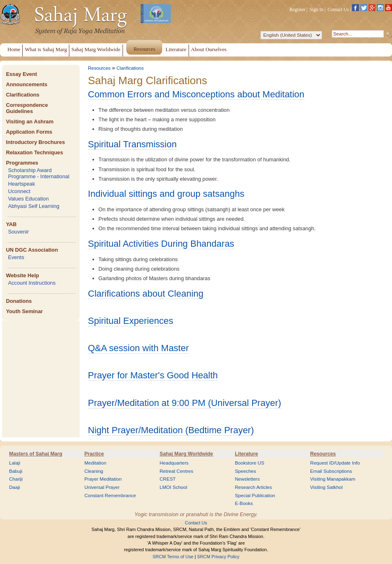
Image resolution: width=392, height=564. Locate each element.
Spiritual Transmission (132, 144)
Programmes (22, 163)
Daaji (14, 487)
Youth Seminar (24, 311)
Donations (19, 301)
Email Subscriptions (331, 471)
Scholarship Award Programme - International (39, 173)
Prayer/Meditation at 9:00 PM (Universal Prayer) (184, 403)
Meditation (95, 463)
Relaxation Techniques (34, 152)
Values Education (28, 199)
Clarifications (22, 95)
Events (16, 257)
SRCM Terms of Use (173, 557)
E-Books (244, 503)
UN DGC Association (32, 250)
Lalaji (15, 463)
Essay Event (21, 74)
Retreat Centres (177, 471)
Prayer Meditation (103, 479)
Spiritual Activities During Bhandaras (161, 244)
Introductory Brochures (35, 142)
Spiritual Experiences (131, 321)
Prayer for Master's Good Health (153, 375)
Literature (246, 454)
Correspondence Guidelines (27, 108)
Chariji (16, 479)
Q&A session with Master (138, 348)
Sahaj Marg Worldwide (186, 454)
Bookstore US (249, 463)
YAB (11, 224)
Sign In (316, 9)
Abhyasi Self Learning (34, 206)
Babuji (16, 471)
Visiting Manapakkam (333, 479)
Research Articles (253, 487)
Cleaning (94, 471)
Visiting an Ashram (30, 122)
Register (298, 9)
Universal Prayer (102, 487)
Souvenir (18, 232)
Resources (99, 68)
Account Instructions (32, 283)
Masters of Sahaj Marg (36, 454)
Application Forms (29, 132)
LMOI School (174, 487)
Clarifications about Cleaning (146, 294)
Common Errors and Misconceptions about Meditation (196, 94)
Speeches (245, 471)
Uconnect (19, 191)
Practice (94, 454)
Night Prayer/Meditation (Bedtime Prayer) (171, 430)
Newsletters (247, 479)
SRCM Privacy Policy (218, 557)
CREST (168, 479)
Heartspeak (21, 184)
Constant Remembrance (110, 496)
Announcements (26, 84)
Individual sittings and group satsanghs (166, 194)
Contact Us (338, 9)
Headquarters (174, 463)
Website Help (22, 275)
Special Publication (255, 496)
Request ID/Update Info (335, 463)
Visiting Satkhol (327, 487)
